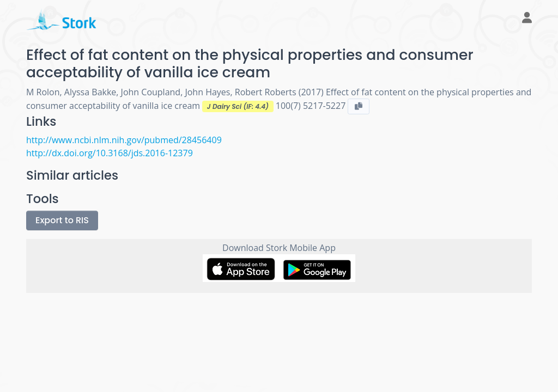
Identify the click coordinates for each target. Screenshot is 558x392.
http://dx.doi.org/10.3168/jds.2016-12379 (110, 153)
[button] (523, 19)
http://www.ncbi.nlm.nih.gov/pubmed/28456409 (124, 140)
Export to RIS (62, 220)
